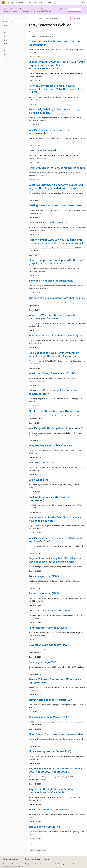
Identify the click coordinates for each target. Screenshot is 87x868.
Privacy (43, 864)
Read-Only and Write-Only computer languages (57, 167)
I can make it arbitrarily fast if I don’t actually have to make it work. (55, 519)
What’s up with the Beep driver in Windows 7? (56, 428)
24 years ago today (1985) (44, 576)
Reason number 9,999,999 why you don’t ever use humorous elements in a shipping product (56, 241)
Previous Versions (17, 864)
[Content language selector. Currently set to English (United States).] (11, 859)
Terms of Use (72, 864)
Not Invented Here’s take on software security (56, 411)
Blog (26, 864)
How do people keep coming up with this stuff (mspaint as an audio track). (56, 262)
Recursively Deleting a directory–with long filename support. (54, 111)
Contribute (35, 864)
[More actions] (84, 19)
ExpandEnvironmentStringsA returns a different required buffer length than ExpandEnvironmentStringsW (57, 65)
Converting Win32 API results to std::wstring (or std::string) (55, 43)
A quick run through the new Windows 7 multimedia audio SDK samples (53, 791)
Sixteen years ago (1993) (43, 662)
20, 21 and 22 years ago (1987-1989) (49, 610)
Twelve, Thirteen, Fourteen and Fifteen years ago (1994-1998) (55, 681)
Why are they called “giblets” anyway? (51, 445)
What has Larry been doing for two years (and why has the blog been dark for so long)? (56, 186)
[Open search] (78, 3)
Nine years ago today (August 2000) (50, 751)
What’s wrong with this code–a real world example (50, 131)
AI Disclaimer (6, 864)
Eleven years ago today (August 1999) (51, 700)
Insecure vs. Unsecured (42, 150)
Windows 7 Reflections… (43, 462)
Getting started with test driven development (56, 205)
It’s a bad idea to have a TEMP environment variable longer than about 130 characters (54, 354)
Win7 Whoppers (38, 480)
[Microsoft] (4, 3)
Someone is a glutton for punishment (51, 280)
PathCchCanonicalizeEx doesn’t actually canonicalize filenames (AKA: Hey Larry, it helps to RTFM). (57, 89)
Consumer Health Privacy (56, 864)
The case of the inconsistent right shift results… (57, 298)
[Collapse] (24, 17)
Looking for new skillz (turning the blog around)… (49, 498)
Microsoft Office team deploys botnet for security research (53, 392)
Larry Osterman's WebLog (53, 19)
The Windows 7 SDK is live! (45, 827)
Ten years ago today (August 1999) (49, 717)
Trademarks (5, 867)
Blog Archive (38, 19)
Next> (31, 843)
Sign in (83, 3)
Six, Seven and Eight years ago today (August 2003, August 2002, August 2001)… (55, 770)
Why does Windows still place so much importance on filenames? (52, 317)
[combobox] (14, 21)
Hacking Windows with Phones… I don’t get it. (56, 335)
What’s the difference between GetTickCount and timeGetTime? (55, 539)
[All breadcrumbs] (31, 19)
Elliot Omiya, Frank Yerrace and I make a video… (57, 734)
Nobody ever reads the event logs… (50, 222)
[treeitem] (14, 26)
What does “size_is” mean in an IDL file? (52, 373)
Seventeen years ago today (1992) (49, 645)
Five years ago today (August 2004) (50, 809)
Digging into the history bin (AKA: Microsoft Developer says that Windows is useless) (55, 560)
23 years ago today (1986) (44, 593)
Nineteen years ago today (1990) (48, 627)
